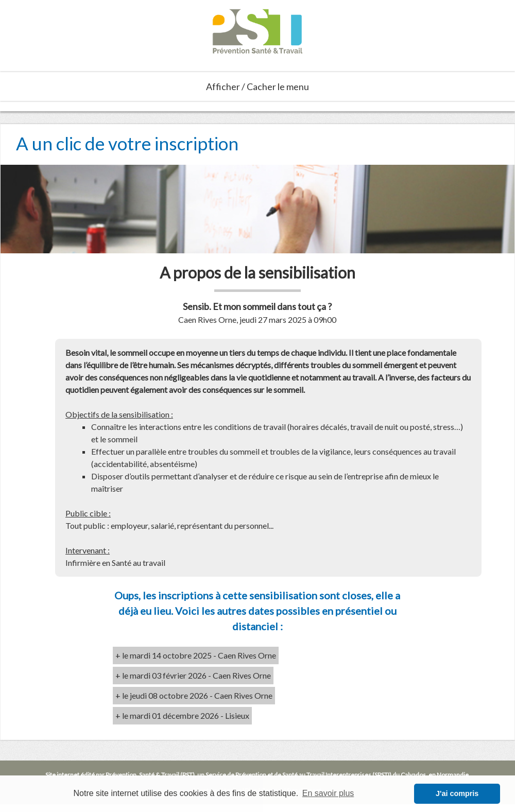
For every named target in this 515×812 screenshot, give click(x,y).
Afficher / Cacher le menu (257, 87)
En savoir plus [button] (328, 793)
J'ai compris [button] (457, 793)
